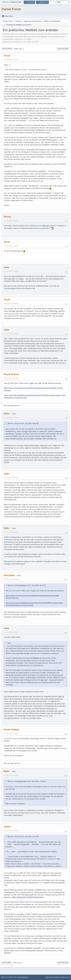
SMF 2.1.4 (5, 977)
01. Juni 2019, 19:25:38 (11, 246)
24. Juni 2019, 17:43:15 (11, 775)
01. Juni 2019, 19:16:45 (11, 60)
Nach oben (7, 963)
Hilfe (47, 977)
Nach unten (7, 49)
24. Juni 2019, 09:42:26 (11, 579)
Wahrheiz (46, 226)
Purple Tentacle (11, 374)
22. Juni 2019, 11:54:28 (11, 334)
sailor (7, 267)
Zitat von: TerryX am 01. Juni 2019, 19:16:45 (23, 837)
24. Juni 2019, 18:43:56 (11, 831)
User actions (63, 49)
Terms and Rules (55, 977)
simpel (7, 827)
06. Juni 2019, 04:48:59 (11, 304)
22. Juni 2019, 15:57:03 (11, 378)
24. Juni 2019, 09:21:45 (11, 478)
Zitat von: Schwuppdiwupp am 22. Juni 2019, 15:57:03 (27, 585)
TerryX (7, 56)
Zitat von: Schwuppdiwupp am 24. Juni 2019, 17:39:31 (27, 781)
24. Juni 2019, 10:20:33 (11, 632)
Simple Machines (23, 977)
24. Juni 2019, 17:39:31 (11, 734)
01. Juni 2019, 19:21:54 (11, 221)
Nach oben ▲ (65, 977)
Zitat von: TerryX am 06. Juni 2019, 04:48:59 (23, 424)
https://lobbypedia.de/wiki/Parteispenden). (28, 897)
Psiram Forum (11, 9)
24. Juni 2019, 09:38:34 (11, 532)
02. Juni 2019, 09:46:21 (11, 271)
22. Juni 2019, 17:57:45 (11, 418)
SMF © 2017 (13, 977)
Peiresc (7, 217)
